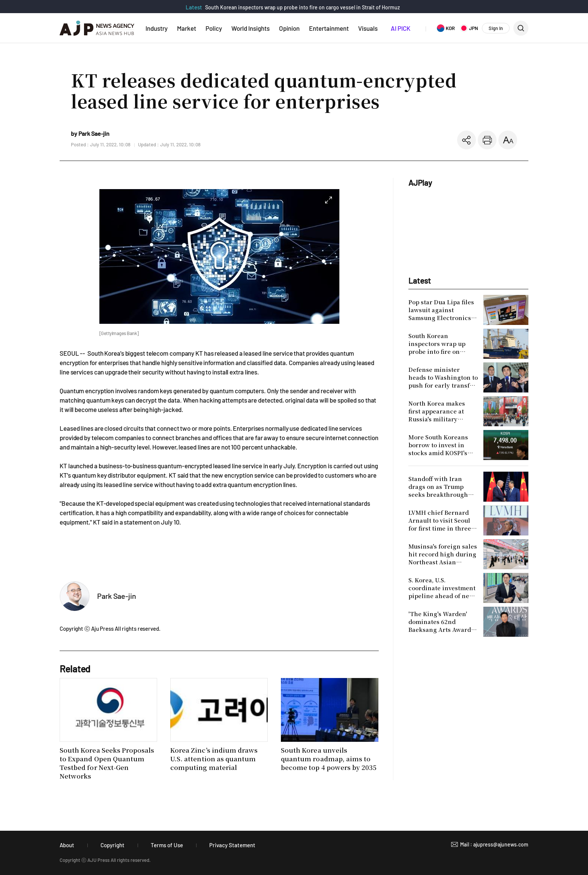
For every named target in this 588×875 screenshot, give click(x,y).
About (67, 845)
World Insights (250, 28)
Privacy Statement (232, 845)
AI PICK (400, 28)
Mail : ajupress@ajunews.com (494, 844)
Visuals (368, 28)
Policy (214, 28)
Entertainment (329, 28)
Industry (157, 28)
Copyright (112, 845)
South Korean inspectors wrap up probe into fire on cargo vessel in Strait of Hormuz (302, 7)
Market (187, 28)
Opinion (289, 28)
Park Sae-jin (117, 596)
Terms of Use (167, 845)
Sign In (496, 28)
